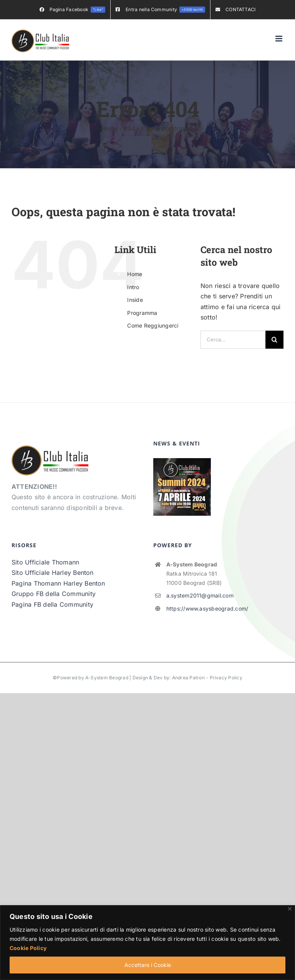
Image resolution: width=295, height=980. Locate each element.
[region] (147, 943)
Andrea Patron (188, 678)
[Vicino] (290, 909)
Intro (133, 287)
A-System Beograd (107, 678)
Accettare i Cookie (148, 965)
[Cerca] (274, 340)
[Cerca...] (233, 340)
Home (135, 274)
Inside (135, 300)
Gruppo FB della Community (54, 594)
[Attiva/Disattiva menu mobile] (279, 39)
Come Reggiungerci (153, 325)
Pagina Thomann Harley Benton (58, 583)
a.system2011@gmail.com (200, 595)
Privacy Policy (226, 678)
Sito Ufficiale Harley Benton (53, 573)
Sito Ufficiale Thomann (45, 562)
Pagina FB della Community (52, 604)
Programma (142, 313)
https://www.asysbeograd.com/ (207, 608)
